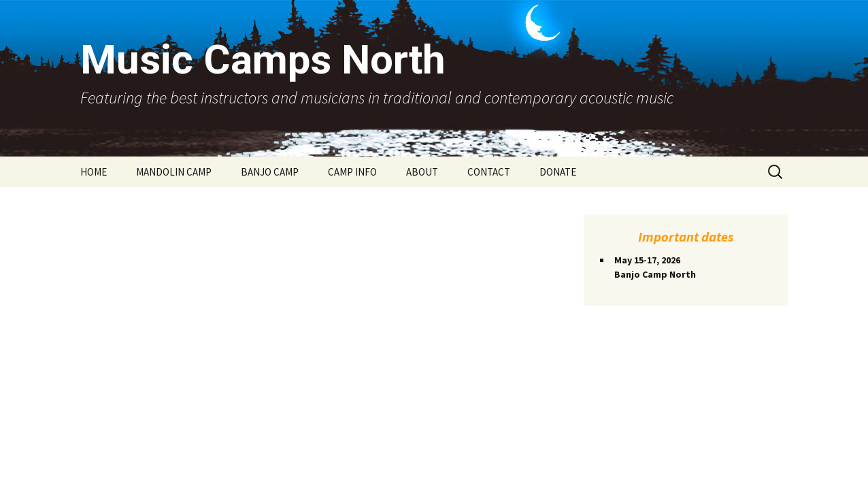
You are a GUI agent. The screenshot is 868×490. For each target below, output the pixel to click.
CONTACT (489, 172)
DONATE (558, 172)
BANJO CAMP (270, 172)
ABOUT (422, 172)
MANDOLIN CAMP (174, 172)
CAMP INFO (352, 172)
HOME (94, 172)
